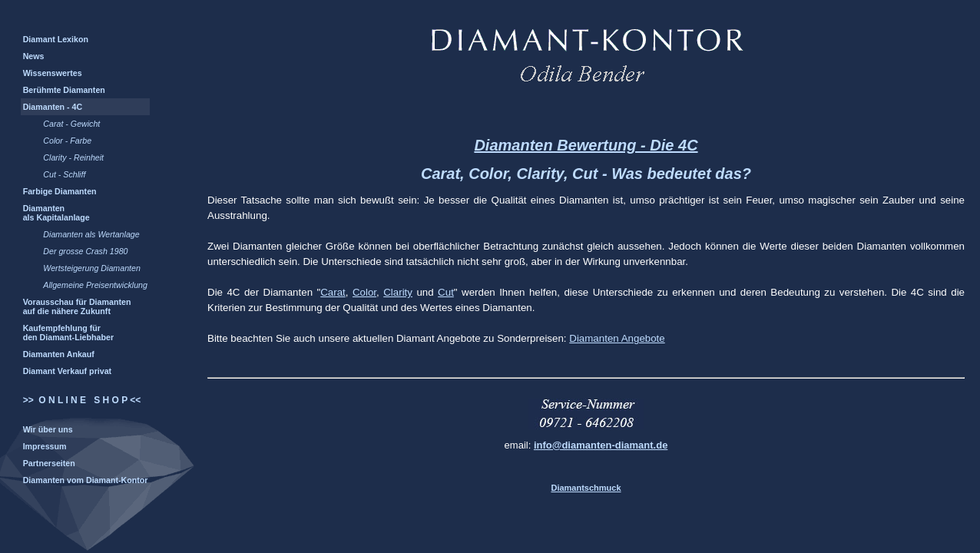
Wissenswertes (53, 73)
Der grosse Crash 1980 (85, 251)
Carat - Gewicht (71, 124)
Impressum (45, 446)
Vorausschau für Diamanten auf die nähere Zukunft (77, 306)
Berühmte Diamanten (64, 90)
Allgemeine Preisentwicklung (95, 285)
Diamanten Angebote (617, 338)
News (34, 56)
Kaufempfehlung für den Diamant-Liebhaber (68, 333)
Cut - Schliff (64, 174)
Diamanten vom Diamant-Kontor (86, 480)
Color (364, 292)
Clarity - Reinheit (73, 157)
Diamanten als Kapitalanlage (56, 213)
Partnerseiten (49, 463)
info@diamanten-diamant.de (601, 445)
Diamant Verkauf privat (68, 371)
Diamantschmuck (586, 488)
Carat (333, 292)
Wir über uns (48, 429)
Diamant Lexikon (56, 39)
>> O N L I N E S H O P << (82, 400)
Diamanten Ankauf (59, 354)
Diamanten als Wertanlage (91, 234)
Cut (446, 292)
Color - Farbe (67, 141)
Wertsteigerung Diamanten (92, 268)
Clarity (398, 292)
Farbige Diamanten (60, 191)
